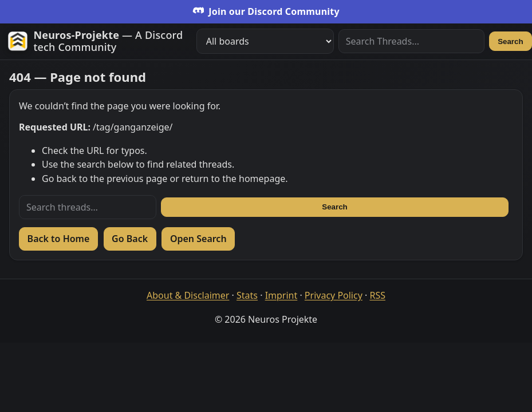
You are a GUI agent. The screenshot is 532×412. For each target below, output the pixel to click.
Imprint (281, 295)
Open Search (198, 239)
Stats (247, 295)
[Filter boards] (265, 41)
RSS (377, 295)
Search (510, 41)
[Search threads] (88, 207)
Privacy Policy (334, 295)
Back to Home (59, 239)
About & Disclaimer (188, 295)
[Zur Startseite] (97, 41)
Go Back (130, 239)
